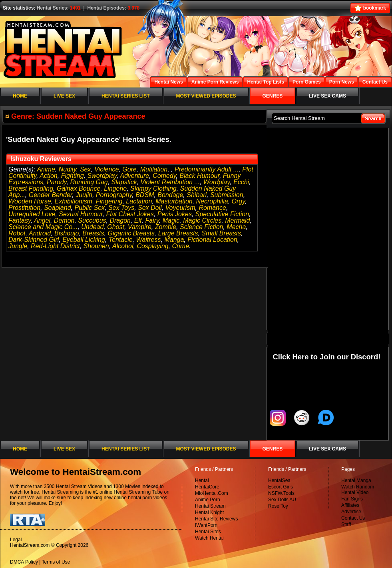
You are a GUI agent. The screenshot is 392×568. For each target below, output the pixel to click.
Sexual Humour (81, 214)
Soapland (58, 208)
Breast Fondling (31, 188)
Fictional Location (212, 240)
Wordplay (217, 182)
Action (48, 176)
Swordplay (102, 176)
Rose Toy (278, 506)
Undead (92, 227)
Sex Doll (150, 208)
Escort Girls (281, 487)
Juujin (84, 195)
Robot (17, 233)
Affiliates (350, 505)
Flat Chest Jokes (130, 214)
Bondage (170, 195)
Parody (57, 182)
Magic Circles (202, 220)
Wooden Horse (30, 201)
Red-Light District (55, 246)
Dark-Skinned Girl (34, 240)
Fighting (73, 176)
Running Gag (89, 182)
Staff (346, 524)
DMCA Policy (24, 562)
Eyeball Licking (84, 240)
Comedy (164, 176)
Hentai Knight (209, 512)
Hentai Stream (210, 506)
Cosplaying (152, 246)
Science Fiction (202, 227)
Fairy (152, 220)
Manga (174, 240)
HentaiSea (279, 480)
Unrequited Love (32, 214)
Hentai (202, 480)
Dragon (120, 220)
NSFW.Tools (281, 493)
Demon (64, 220)
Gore (129, 169)
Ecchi (241, 182)
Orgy (238, 201)
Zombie (166, 227)
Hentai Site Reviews (216, 519)
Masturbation (174, 201)
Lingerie (115, 188)
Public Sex (90, 208)
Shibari (197, 195)
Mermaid (237, 220)
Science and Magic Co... (43, 227)
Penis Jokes (175, 214)
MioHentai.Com (212, 493)
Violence (106, 169)
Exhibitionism (74, 201)
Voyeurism (180, 208)
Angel (42, 220)
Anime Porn (208, 500)
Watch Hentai (209, 538)
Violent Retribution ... (170, 182)
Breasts (93, 233)
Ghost (116, 227)
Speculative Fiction (222, 214)
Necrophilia (212, 201)
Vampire (140, 227)
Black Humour (199, 176)
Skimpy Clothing (153, 188)
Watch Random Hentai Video (358, 490)
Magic (171, 220)
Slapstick (124, 182)
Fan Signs (352, 499)
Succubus (92, 220)
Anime (46, 169)
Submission (227, 195)
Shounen (96, 246)
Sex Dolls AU (282, 500)
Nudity (68, 169)
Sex (86, 169)
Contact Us (353, 518)
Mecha (236, 227)
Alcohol (123, 246)
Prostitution (24, 208)
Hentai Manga (356, 480)
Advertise (351, 512)
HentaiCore (207, 487)
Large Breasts (178, 233)
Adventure (134, 176)
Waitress (149, 240)
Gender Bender (51, 195)
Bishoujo (67, 233)
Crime (180, 246)
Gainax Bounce (79, 188)
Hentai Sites (208, 532)
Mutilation (154, 169)
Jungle (18, 246)
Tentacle (121, 240)
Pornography (114, 195)
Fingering (109, 201)
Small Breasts (221, 233)
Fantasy (20, 220)
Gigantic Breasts (131, 233)
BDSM (145, 195)
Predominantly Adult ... (207, 169)
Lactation (139, 201)
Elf (138, 220)
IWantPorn (206, 525)
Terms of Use (56, 562)
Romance (212, 208)
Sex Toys (121, 208)
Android (40, 233)
